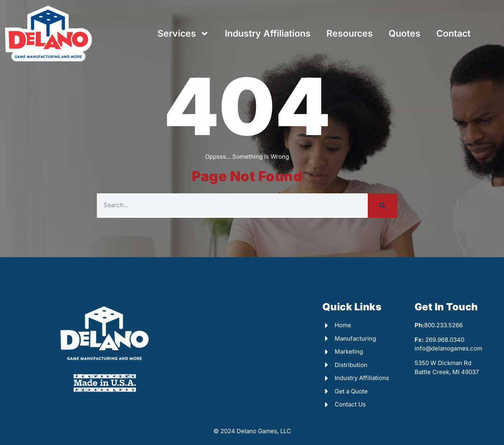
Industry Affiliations (268, 33)
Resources (350, 33)
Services (183, 34)
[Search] (383, 206)
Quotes (405, 33)
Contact (453, 33)
